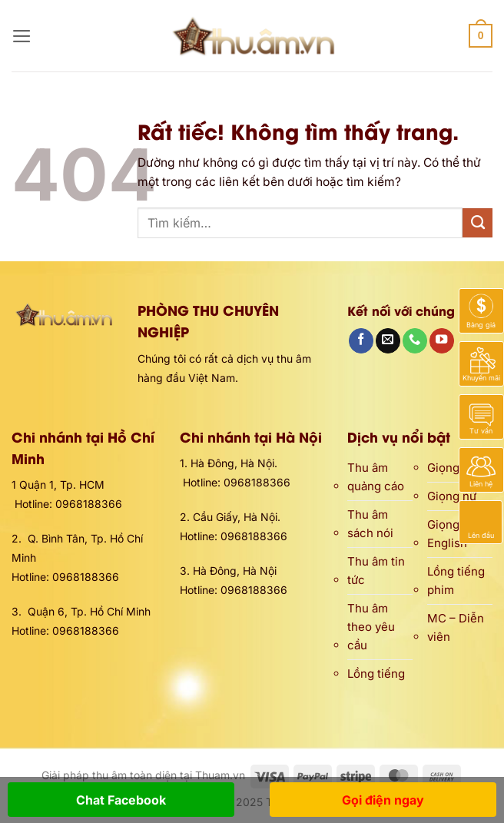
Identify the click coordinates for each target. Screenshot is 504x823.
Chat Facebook (121, 800)
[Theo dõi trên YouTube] (442, 341)
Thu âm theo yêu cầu (371, 627)
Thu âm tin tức (376, 571)
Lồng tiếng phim (456, 581)
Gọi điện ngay (383, 800)
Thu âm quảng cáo (376, 477)
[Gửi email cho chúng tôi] (388, 341)
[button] (22, 36)
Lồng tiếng (376, 674)
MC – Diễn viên (456, 627)
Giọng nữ (452, 496)
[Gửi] (477, 223)
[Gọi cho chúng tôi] (415, 341)
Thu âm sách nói (370, 524)
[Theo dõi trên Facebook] (361, 341)
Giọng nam (456, 468)
